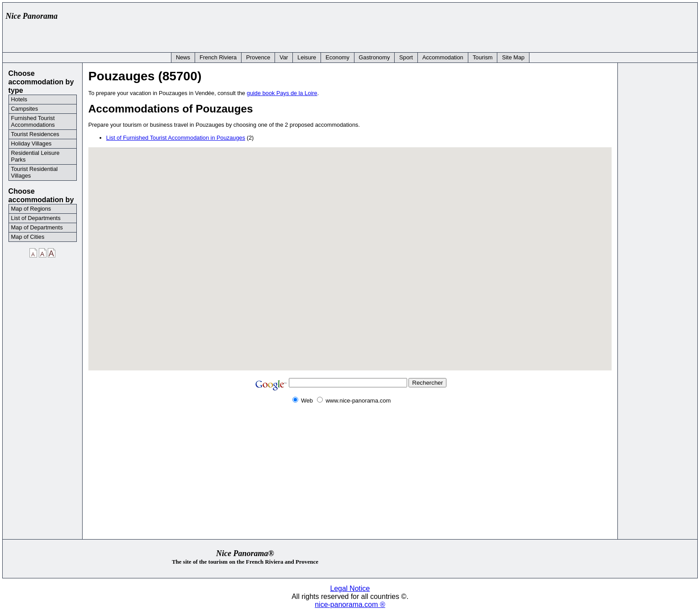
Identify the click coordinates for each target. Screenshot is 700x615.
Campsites (25, 109)
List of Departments (36, 218)
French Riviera (218, 57)
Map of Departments (37, 227)
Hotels (19, 99)
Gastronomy (375, 57)
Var (284, 57)
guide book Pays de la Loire (282, 93)
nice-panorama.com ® (350, 605)
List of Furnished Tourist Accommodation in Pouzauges (176, 138)
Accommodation (443, 57)
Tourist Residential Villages (35, 172)
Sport (406, 57)
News (183, 57)
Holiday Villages (31, 143)
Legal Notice (350, 588)
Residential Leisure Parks (35, 156)
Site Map (513, 57)
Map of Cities (28, 237)
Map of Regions (31, 209)
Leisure (307, 57)
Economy (337, 57)
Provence (258, 57)
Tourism (483, 57)
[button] (350, 253)
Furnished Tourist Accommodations (33, 121)
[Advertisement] (531, 25)
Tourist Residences (35, 134)
